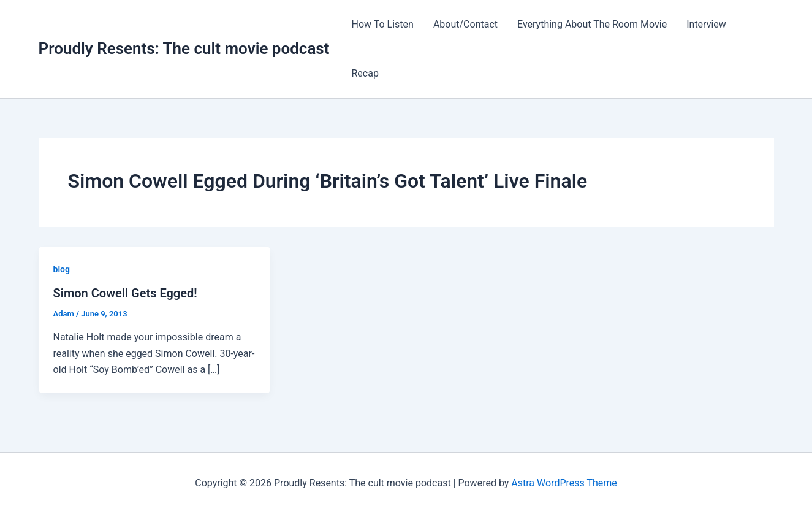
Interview (706, 24)
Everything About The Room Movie (592, 24)
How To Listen (382, 24)
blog (62, 269)
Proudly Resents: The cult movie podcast (184, 48)
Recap (365, 73)
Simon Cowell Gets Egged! (125, 293)
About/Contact (465, 24)
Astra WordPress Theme (564, 483)
